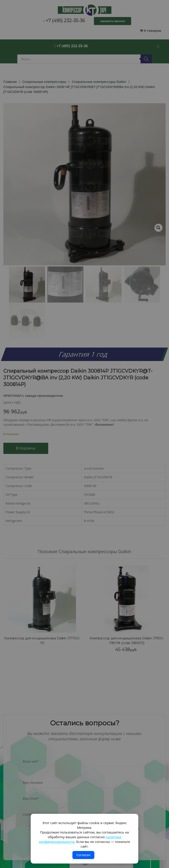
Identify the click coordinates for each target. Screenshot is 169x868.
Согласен (83, 855)
